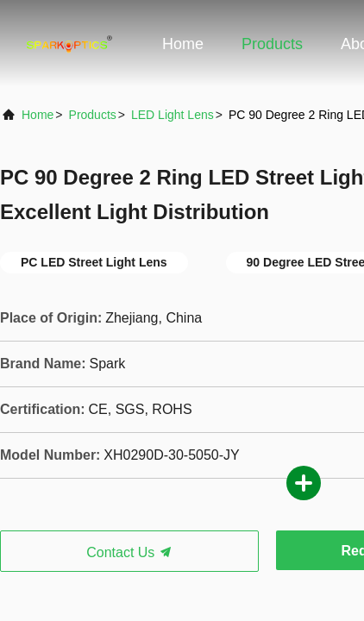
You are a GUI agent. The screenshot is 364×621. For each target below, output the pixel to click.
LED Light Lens (173, 115)
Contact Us (129, 552)
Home (183, 44)
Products (272, 44)
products (93, 115)
